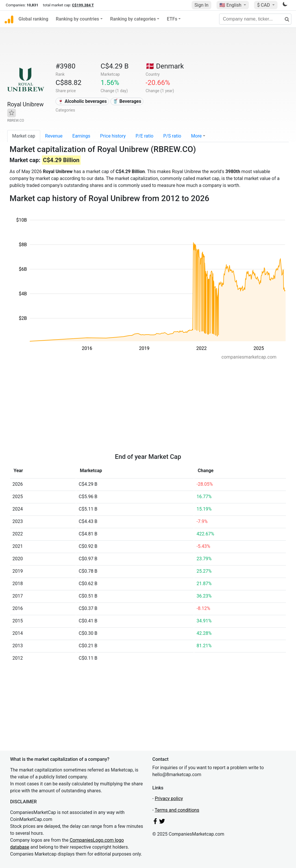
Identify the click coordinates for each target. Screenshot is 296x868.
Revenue (54, 136)
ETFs (172, 19)
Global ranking (33, 19)
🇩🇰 (165, 66)
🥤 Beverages (127, 101)
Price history (113, 136)
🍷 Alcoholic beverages (82, 101)
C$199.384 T (83, 5)
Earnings (81, 136)
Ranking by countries (77, 19)
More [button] (196, 136)
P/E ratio (145, 136)
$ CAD (264, 5)
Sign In (201, 5)
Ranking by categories (133, 19)
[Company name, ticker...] (255, 19)
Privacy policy (169, 799)
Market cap (24, 136)
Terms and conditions (177, 810)
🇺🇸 (231, 5)
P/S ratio (172, 136)
